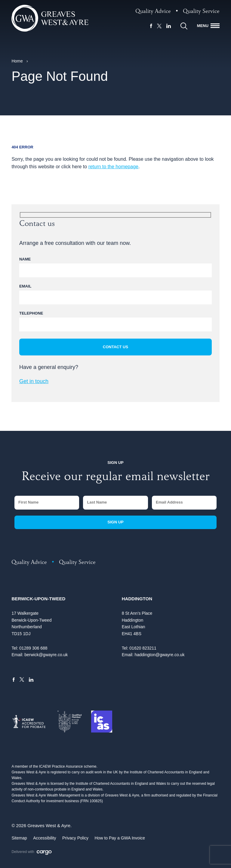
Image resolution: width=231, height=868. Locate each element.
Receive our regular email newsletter (115, 478)
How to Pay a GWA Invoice (120, 838)
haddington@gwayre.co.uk (159, 655)
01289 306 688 (33, 648)
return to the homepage (113, 167)
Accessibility (45, 838)
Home (17, 61)
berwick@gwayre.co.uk (46, 655)
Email (25, 286)
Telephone (31, 313)
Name (25, 259)
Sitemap (19, 838)
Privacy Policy (75, 838)
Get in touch (34, 381)
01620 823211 (143, 648)
